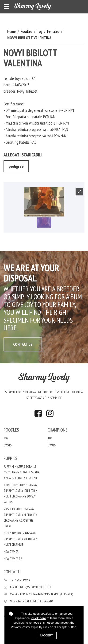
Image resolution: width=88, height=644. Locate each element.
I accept (46, 635)
